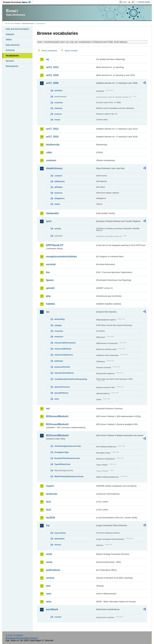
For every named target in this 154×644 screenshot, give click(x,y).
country (58, 617)
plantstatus (59, 539)
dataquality (52, 213)
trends (57, 120)
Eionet (18, 23)
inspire (50, 486)
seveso (50, 578)
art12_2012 (52, 67)
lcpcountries (60, 533)
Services (10, 61)
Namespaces (12, 66)
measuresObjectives (64, 355)
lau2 (48, 510)
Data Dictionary (28, 23)
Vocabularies (12, 56)
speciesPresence (62, 387)
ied (48, 409)
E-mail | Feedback (14, 635)
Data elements (13, 45)
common (51, 160)
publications (53, 570)
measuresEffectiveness (65, 343)
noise (49, 562)
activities (58, 91)
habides (51, 304)
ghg (48, 296)
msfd (49, 554)
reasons (58, 114)
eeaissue (58, 193)
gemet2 (50, 288)
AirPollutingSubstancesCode (68, 446)
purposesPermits (62, 367)
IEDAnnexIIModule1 (57, 416)
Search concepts (71, 51)
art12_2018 (52, 75)
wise (49, 602)
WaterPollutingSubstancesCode (69, 476)
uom (49, 594)
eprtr (49, 221)
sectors (58, 545)
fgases (50, 280)
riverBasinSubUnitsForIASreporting (71, 379)
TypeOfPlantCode (62, 464)
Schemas (10, 50)
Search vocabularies (49, 51)
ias (48, 312)
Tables (9, 40)
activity (58, 229)
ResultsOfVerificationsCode (67, 458)
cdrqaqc (58, 325)
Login (124, 2)
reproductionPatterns (64, 373)
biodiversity (53, 145)
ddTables (58, 187)
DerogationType (62, 452)
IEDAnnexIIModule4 (57, 435)
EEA (18, 2)
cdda (49, 152)
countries (59, 103)
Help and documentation (17, 29)
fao (48, 272)
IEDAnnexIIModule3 (57, 424)
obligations (59, 198)
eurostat (51, 264)
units (57, 399)
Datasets (10, 34)
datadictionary (54, 168)
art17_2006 (52, 83)
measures (59, 337)
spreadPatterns (61, 393)
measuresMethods (63, 349)
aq (47, 59)
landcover (52, 494)
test (48, 586)
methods (58, 108)
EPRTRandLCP (55, 245)
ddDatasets (59, 181)
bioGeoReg (59, 319)
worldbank (52, 609)
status (57, 204)
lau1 (48, 502)
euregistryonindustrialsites (61, 257)
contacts (58, 176)
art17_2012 (52, 129)
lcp (48, 525)
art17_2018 (52, 137)
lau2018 (50, 518)
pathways (59, 361)
